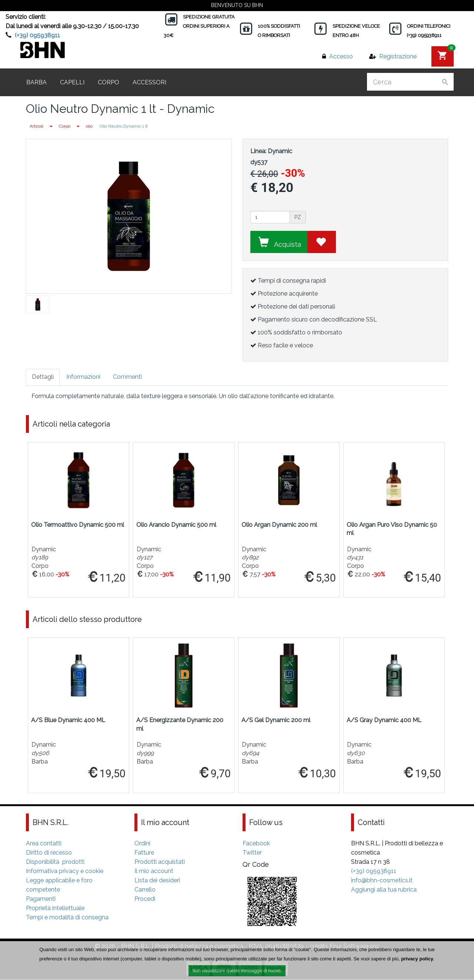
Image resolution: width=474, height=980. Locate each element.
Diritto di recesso (49, 853)
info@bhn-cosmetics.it (382, 881)
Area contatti (44, 844)
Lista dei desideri (157, 881)
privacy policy (417, 959)
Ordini (142, 844)
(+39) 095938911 (37, 35)
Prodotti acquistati (160, 862)
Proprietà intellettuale (55, 908)
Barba (36, 82)
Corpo (109, 82)
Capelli (72, 82)
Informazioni (83, 377)
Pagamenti (41, 899)
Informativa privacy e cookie (65, 871)
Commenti (127, 377)
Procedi (145, 899)
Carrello (145, 890)
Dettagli (43, 377)
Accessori (149, 82)
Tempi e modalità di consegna (67, 918)
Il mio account (154, 871)
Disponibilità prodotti (55, 862)
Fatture (144, 853)
